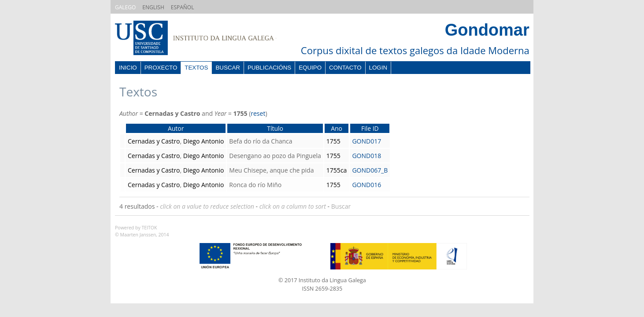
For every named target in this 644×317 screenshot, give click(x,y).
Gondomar (487, 30)
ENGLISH (153, 7)
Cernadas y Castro (154, 141)
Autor (176, 128)
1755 (333, 141)
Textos (196, 68)
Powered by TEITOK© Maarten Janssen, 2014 (142, 231)
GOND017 (366, 141)
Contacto (345, 68)
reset (258, 113)
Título (275, 128)
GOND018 (366, 156)
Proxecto (161, 68)
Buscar (228, 68)
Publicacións (269, 68)
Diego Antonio (204, 141)
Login (378, 68)
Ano (337, 128)
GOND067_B (370, 170)
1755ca (337, 170)
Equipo (310, 68)
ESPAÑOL (183, 7)
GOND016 (366, 185)
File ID (370, 128)
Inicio (128, 68)
